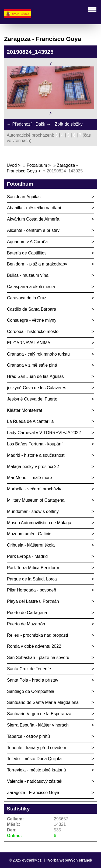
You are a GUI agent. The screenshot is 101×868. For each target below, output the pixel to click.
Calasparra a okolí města (31, 287)
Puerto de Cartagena (27, 613)
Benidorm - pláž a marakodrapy (37, 264)
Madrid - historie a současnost (36, 455)
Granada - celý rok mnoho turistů (38, 354)
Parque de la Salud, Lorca (32, 579)
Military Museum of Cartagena (36, 500)
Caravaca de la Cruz (27, 298)
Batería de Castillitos (27, 253)
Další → (43, 124)
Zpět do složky (69, 124)
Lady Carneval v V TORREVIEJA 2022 (44, 433)
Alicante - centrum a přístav (33, 230)
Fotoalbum (37, 165)
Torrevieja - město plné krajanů (36, 770)
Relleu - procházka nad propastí (38, 635)
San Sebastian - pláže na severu (38, 658)
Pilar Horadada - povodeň (32, 590)
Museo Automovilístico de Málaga (39, 523)
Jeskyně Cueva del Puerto (32, 399)
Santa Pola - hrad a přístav (33, 680)
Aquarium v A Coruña (27, 242)
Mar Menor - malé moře (29, 478)
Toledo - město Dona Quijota (34, 759)
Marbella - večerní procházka (35, 489)
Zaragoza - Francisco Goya (33, 793)
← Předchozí (19, 124)
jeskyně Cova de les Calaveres (37, 388)
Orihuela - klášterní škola (31, 545)
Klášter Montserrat (25, 410)
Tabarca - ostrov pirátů (28, 736)
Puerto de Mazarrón (26, 624)
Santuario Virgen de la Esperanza (39, 714)
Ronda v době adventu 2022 (34, 646)
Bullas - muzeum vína (28, 275)
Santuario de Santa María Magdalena (43, 702)
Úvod (12, 165)
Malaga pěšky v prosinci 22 (33, 467)
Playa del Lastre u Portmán (33, 601)
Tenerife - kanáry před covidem (37, 748)
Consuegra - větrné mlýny (32, 320)
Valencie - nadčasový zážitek (35, 781)
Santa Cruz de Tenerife (29, 669)
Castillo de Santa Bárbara (32, 309)
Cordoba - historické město (33, 332)
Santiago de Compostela (31, 691)
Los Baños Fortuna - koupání (35, 444)
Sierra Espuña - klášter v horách (38, 725)
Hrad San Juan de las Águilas (35, 376)
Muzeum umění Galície (29, 534)
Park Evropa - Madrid (27, 556)
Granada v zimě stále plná (32, 365)
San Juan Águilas (24, 197)
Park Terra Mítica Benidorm (33, 568)
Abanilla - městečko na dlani (34, 208)
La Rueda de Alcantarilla (30, 421)
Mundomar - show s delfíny (33, 511)
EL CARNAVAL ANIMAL (30, 343)
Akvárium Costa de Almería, (34, 219)
